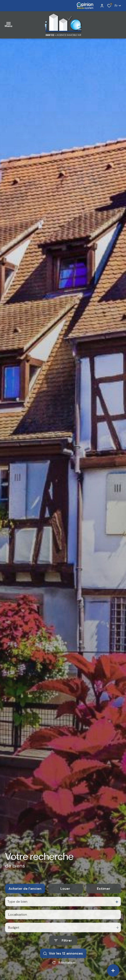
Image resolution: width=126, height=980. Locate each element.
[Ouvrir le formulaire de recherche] (63, 951)
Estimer (104, 899)
